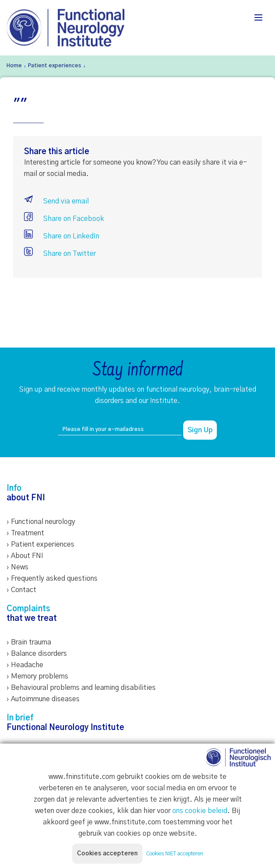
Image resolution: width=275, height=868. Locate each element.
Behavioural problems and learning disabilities (83, 688)
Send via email (56, 201)
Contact (24, 590)
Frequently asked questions (54, 579)
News (20, 567)
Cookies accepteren (107, 854)
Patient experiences (43, 544)
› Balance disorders (37, 654)
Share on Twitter (60, 254)
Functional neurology (43, 522)
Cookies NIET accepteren (175, 854)
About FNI (27, 556)
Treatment (28, 533)
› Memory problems (37, 676)
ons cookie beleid (200, 811)
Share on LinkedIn (62, 236)
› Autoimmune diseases (43, 699)
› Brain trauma (29, 642)
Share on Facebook (64, 219)
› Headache (25, 665)
